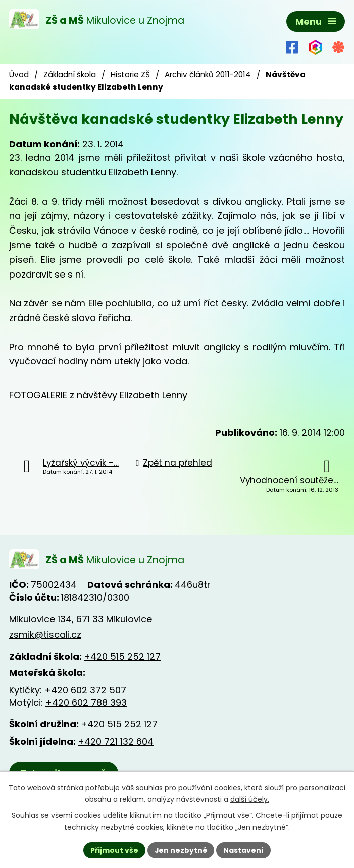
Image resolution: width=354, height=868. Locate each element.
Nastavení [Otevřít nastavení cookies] (244, 850)
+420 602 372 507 (85, 690)
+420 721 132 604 (116, 742)
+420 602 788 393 (86, 703)
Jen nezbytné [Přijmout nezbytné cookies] (181, 850)
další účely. (250, 799)
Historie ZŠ (130, 75)
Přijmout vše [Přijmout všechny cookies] (114, 850)
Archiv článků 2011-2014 (208, 75)
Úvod (19, 75)
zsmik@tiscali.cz (45, 635)
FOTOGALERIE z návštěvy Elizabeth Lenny (98, 395)
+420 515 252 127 (122, 657)
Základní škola (70, 75)
